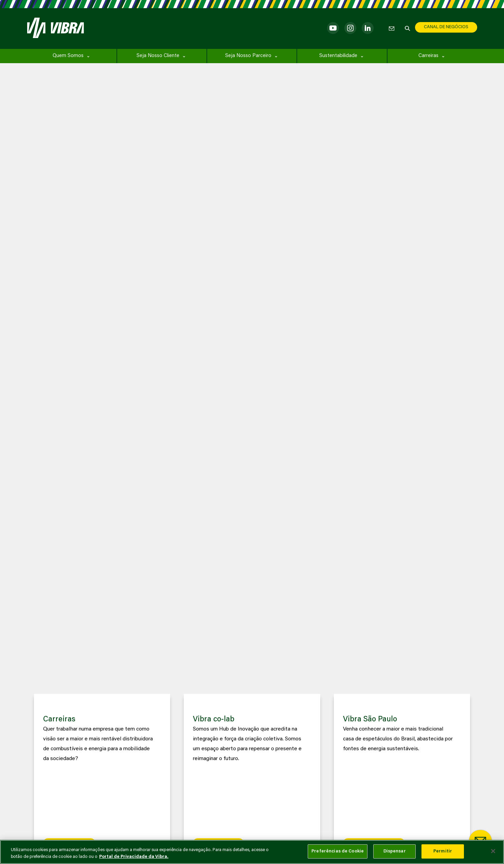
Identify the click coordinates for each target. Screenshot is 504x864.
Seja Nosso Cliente (158, 56)
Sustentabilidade (338, 56)
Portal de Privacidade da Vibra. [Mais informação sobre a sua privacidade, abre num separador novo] (134, 857)
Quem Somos (68, 56)
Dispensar (395, 851)
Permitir (443, 851)
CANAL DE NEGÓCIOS (446, 27)
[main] (252, 852)
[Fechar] (493, 851)
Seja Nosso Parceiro (248, 56)
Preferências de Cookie (338, 851)
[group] (102, 776)
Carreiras (428, 56)
